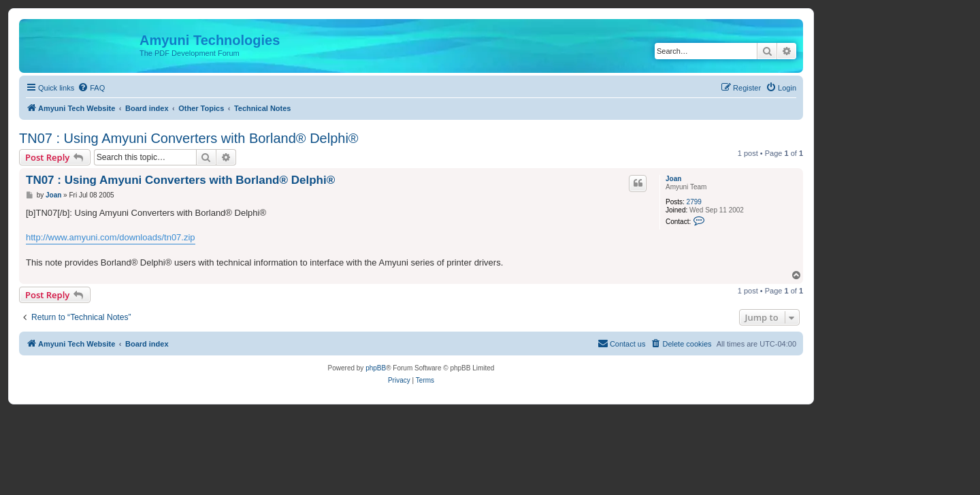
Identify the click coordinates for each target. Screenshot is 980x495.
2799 (694, 202)
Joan (673, 179)
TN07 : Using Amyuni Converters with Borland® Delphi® (189, 138)
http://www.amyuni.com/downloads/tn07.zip (111, 237)
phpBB (376, 368)
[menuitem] (91, 88)
